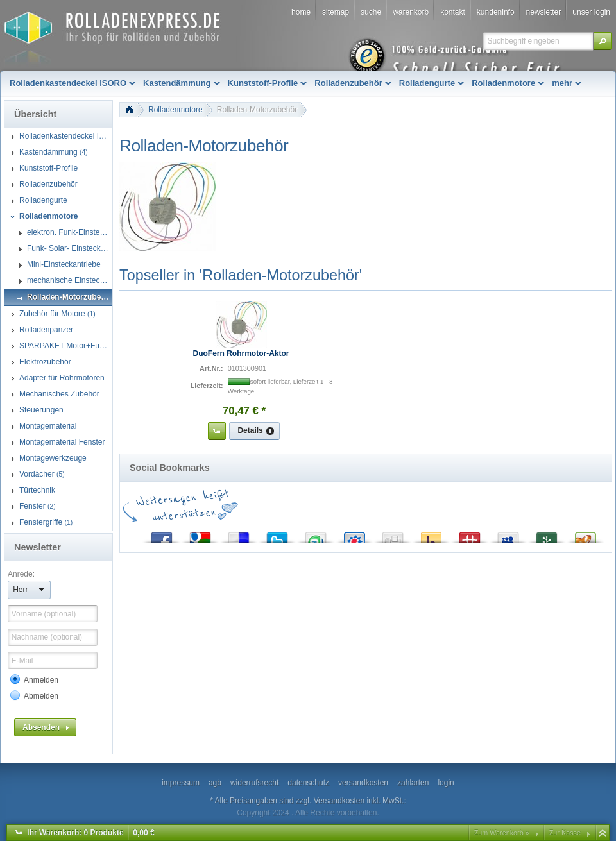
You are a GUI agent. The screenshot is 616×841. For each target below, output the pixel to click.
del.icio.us (239, 535)
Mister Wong (470, 535)
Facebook (162, 535)
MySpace (508, 535)
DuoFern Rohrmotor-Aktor (241, 353)
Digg (393, 535)
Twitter (277, 535)
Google (200, 535)
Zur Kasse (565, 833)
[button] (603, 41)
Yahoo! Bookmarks (431, 535)
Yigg (585, 535)
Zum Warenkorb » (502, 833)
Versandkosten (339, 801)
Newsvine (547, 535)
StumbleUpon (316, 535)
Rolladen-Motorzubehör (257, 110)
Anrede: (21, 574)
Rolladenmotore (175, 110)
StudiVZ (354, 535)
